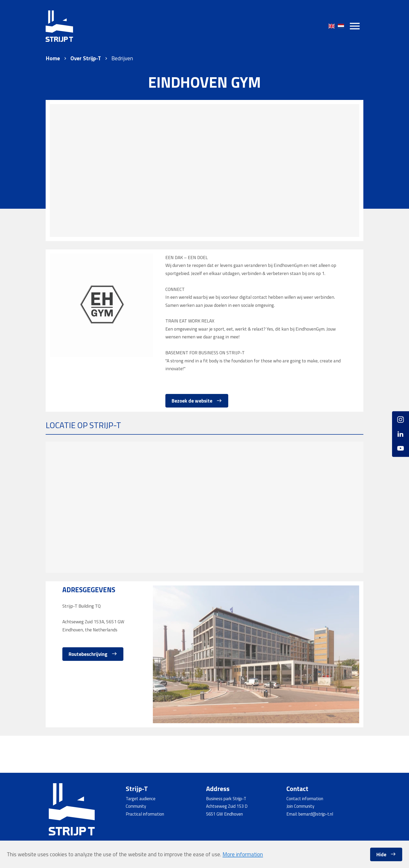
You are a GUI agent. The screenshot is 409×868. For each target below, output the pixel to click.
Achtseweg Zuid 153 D (227, 806)
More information (243, 854)
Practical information (145, 814)
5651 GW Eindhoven (224, 814)
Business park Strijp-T (226, 798)
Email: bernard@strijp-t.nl (310, 814)
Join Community (300, 806)
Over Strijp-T (86, 58)
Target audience (141, 798)
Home (53, 58)
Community (136, 806)
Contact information (305, 798)
